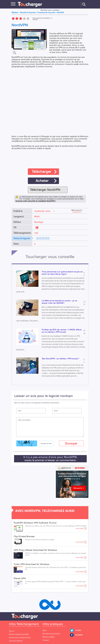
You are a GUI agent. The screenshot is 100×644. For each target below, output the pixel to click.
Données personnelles (51, 634)
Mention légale (49, 637)
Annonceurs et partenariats (20, 638)
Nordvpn (39, 222)
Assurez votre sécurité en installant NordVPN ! (36, 201)
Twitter (78, 630)
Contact (46, 640)
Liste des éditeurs (16, 641)
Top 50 (12, 631)
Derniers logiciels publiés (19, 634)
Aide (44, 630)
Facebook (79, 635)
